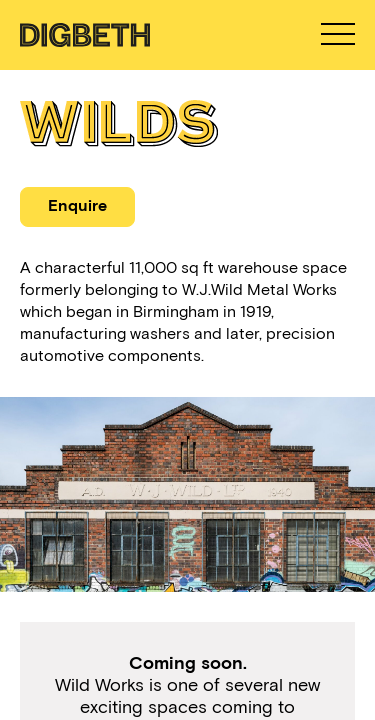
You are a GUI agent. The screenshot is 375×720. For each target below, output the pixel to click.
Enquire (77, 205)
